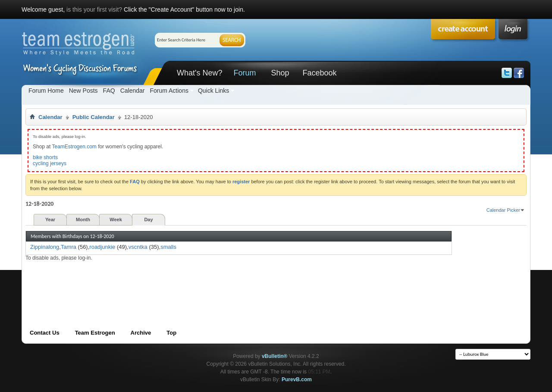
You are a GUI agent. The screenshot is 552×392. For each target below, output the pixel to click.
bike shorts (45, 157)
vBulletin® (275, 356)
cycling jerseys (50, 163)
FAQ (109, 91)
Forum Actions (169, 91)
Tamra (69, 247)
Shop (280, 73)
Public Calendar (94, 117)
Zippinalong (45, 247)
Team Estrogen (95, 333)
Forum (245, 73)
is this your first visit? (94, 9)
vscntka (138, 247)
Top (171, 333)
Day (148, 220)
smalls (168, 247)
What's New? (199, 73)
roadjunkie (102, 247)
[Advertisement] (182, 281)
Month (83, 220)
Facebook (319, 73)
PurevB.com (297, 379)
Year (50, 220)
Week (116, 220)
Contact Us (45, 333)
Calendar (133, 91)
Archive (141, 333)
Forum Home (46, 91)
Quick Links (213, 91)
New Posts (83, 91)
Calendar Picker (503, 210)
